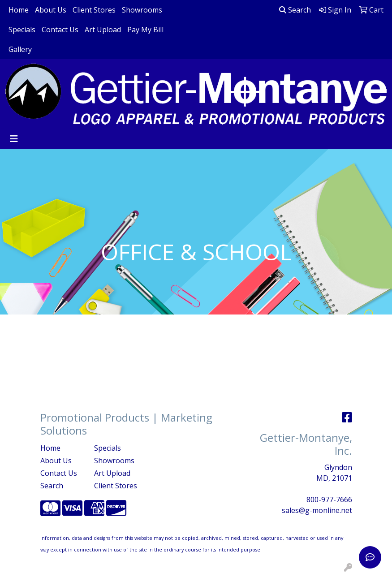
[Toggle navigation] (14, 139)
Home (19, 10)
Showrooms (142, 10)
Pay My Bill (145, 30)
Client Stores (94, 10)
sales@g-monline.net (317, 510)
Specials (22, 30)
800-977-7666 (329, 500)
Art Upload (103, 30)
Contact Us (60, 30)
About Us (51, 10)
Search (295, 10)
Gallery (20, 49)
